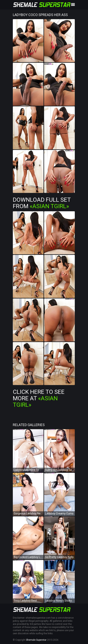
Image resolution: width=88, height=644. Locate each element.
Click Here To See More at (39, 398)
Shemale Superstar (36, 640)
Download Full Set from (42, 203)
